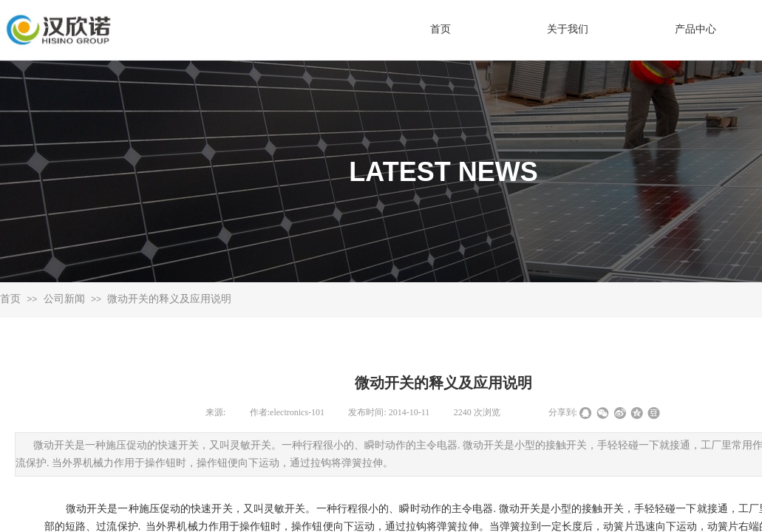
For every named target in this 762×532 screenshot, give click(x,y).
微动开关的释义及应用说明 (169, 299)
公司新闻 (64, 299)
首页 (10, 299)
